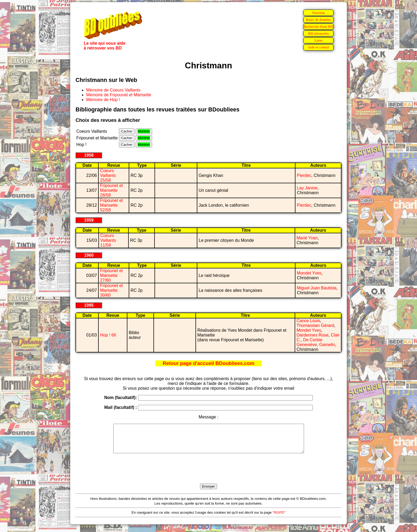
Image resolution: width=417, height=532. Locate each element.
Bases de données (318, 20)
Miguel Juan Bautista (317, 288)
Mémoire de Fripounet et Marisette (119, 95)
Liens (319, 40)
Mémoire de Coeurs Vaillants (113, 90)
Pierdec (304, 175)
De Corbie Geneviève (309, 342)
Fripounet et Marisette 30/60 (111, 290)
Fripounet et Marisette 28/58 (111, 190)
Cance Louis (308, 321)
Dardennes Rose (312, 335)
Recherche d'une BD (319, 26)
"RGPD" (279, 518)
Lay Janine (307, 188)
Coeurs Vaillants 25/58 (108, 175)
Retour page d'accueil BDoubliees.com (208, 363)
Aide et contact (318, 47)
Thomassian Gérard (315, 325)
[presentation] (208, 475)
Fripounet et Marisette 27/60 (111, 275)
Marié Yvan (307, 238)
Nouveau (318, 13)
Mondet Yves (309, 273)
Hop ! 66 (108, 335)
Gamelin (327, 345)
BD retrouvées (318, 33)
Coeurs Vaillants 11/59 (108, 240)
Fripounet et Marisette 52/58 (111, 205)
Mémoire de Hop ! (103, 100)
